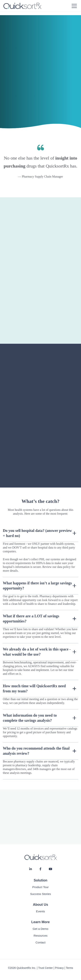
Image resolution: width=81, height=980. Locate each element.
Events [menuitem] (40, 911)
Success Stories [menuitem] (41, 894)
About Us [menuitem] (41, 905)
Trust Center (45, 968)
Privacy (59, 968)
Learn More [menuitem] (40, 922)
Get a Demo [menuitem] (40, 929)
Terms (69, 968)
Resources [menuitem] (40, 936)
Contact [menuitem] (40, 942)
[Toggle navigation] (74, 6)
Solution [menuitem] (41, 880)
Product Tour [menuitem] (40, 887)
